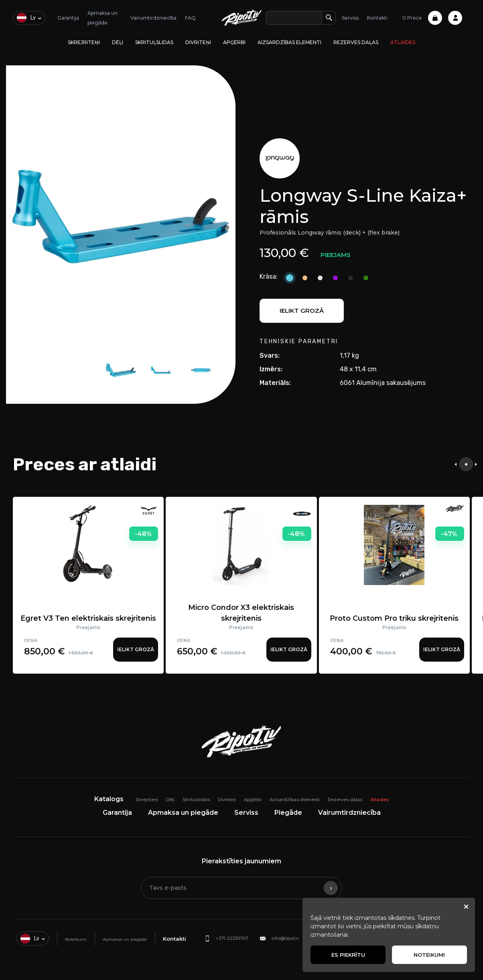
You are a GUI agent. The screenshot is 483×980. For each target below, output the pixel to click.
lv (26, 18)
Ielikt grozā (302, 311)
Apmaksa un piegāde (183, 813)
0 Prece (422, 18)
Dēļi (118, 42)
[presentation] (456, 464)
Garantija (68, 18)
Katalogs (109, 799)
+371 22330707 (232, 938)
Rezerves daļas (356, 42)
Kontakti (377, 18)
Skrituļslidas (154, 42)
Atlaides (403, 42)
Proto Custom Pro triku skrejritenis (394, 618)
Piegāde (288, 813)
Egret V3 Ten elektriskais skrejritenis (88, 618)
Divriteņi (198, 42)
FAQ (190, 18)
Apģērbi (234, 42)
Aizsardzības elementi (289, 42)
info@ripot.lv (285, 938)
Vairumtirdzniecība (153, 18)
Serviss (350, 18)
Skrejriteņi (84, 42)
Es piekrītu (348, 955)
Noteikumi (76, 939)
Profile (455, 18)
